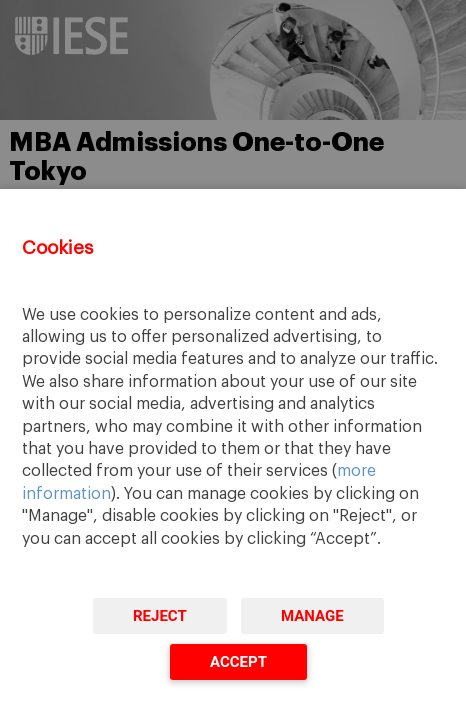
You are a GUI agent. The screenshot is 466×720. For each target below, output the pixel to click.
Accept (238, 662)
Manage (312, 616)
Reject (160, 616)
